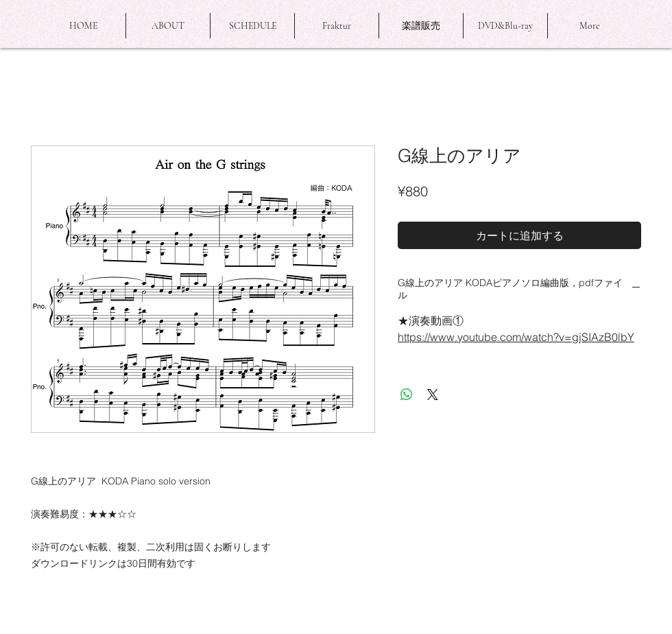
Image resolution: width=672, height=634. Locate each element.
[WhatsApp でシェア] (407, 395)
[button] (168, 26)
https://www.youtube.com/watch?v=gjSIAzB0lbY (516, 337)
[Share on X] (433, 395)
